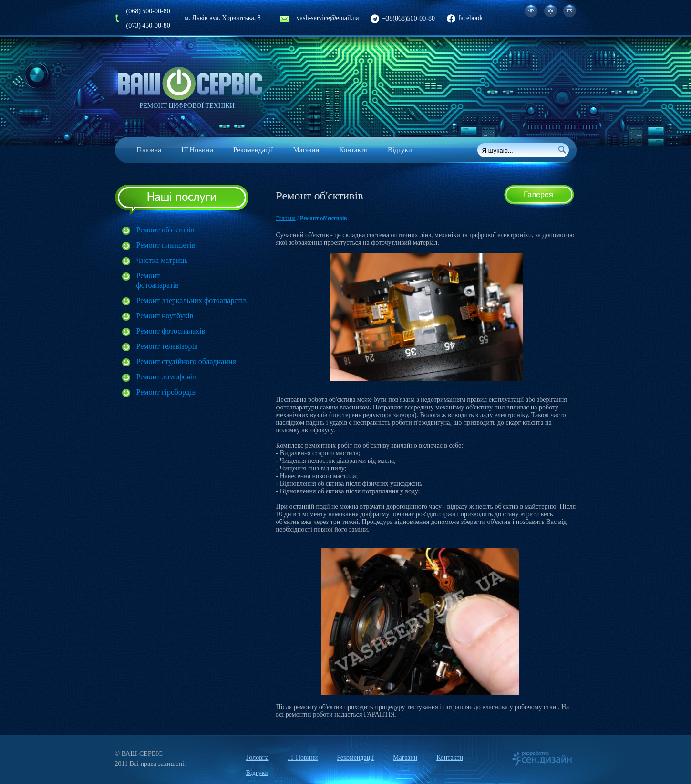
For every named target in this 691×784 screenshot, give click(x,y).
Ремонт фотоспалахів (171, 331)
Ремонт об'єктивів (165, 230)
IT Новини (197, 150)
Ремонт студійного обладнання (186, 361)
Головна (149, 150)
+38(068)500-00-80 (403, 18)
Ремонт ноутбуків (165, 316)
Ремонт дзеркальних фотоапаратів (192, 300)
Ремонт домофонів (166, 377)
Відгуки (400, 150)
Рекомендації (253, 150)
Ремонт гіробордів (166, 392)
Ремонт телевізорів (167, 346)
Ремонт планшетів (166, 245)
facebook (465, 18)
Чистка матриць (162, 260)
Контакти (353, 150)
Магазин (306, 150)
